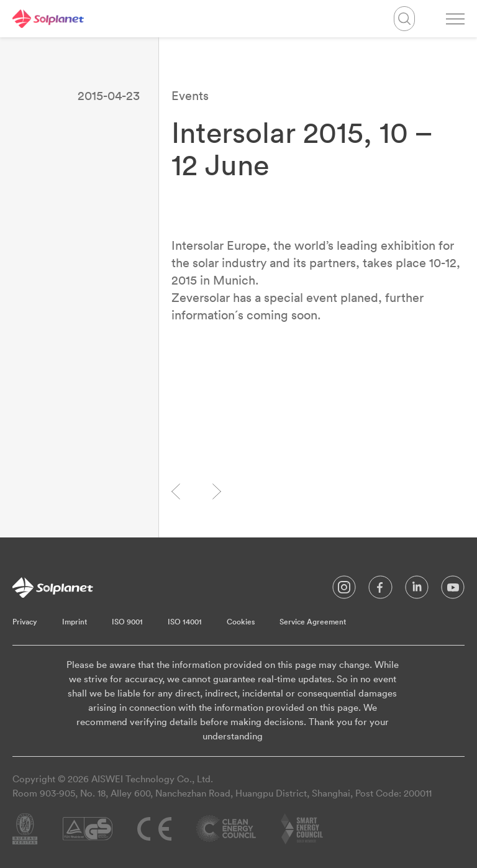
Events (190, 95)
